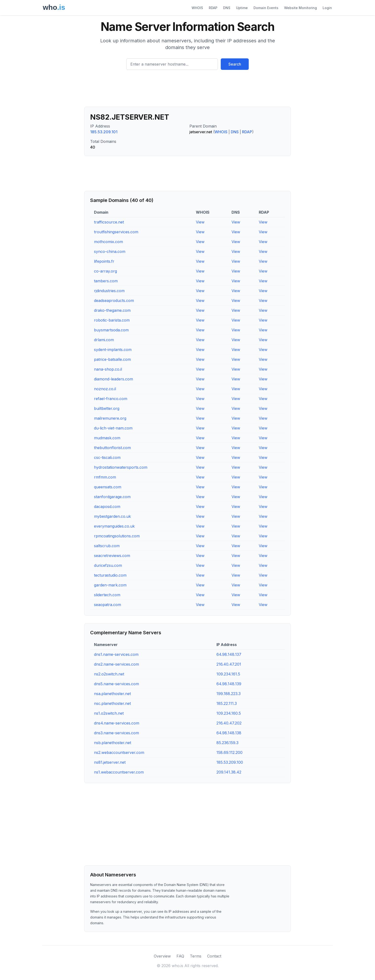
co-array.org (105, 271)
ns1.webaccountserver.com (119, 772)
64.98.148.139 (229, 684)
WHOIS (197, 8)
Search (235, 64)
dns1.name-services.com (116, 654)
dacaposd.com (107, 507)
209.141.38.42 (229, 772)
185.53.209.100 (230, 762)
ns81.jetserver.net (110, 762)
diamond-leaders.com (113, 379)
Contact (214, 956)
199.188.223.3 (229, 694)
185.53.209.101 (104, 132)
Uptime (242, 8)
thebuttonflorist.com (112, 448)
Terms (196, 956)
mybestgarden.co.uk (112, 516)
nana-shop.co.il (108, 369)
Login (327, 8)
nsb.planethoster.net (113, 743)
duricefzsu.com (108, 565)
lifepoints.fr (104, 261)
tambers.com (106, 281)
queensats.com (108, 487)
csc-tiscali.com (107, 457)
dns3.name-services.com (116, 733)
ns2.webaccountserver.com (119, 752)
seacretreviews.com (112, 556)
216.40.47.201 (229, 664)
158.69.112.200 (229, 752)
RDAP (213, 8)
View (200, 222)
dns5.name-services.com (116, 684)
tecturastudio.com (110, 575)
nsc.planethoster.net (112, 703)
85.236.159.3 (227, 743)
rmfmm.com (105, 477)
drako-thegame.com (112, 310)
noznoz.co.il (105, 389)
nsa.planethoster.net (112, 694)
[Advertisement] (187, 90)
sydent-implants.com (113, 350)
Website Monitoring (301, 8)
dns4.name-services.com (117, 723)
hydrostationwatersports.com (121, 467)
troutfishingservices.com (116, 232)
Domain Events (266, 8)
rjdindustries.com (109, 291)
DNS (227, 8)
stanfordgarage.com (112, 497)
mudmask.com (107, 438)
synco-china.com (110, 251)
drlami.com (104, 340)
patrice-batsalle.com (112, 359)
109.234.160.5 (229, 713)
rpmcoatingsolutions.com (117, 536)
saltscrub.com (107, 546)
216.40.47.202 (229, 723)
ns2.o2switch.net (109, 674)
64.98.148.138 (229, 733)
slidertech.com (107, 595)
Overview (162, 956)
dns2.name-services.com (116, 664)
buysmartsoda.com (111, 330)
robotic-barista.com (112, 320)
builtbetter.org (107, 408)
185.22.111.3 (227, 703)
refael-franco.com (111, 399)
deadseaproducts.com (114, 301)
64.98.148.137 (229, 654)
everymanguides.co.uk (114, 526)
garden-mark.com (110, 585)
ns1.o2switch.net (109, 713)
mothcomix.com (108, 242)
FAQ (180, 956)
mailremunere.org (110, 418)
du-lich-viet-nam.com (113, 428)
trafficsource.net (109, 222)
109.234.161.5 (228, 674)
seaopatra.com (108, 605)
